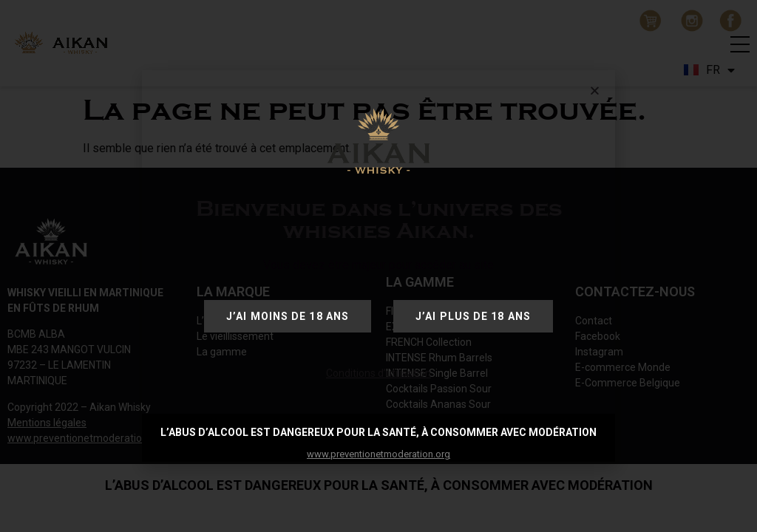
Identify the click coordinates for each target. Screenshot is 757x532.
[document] (378, 266)
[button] (595, 91)
